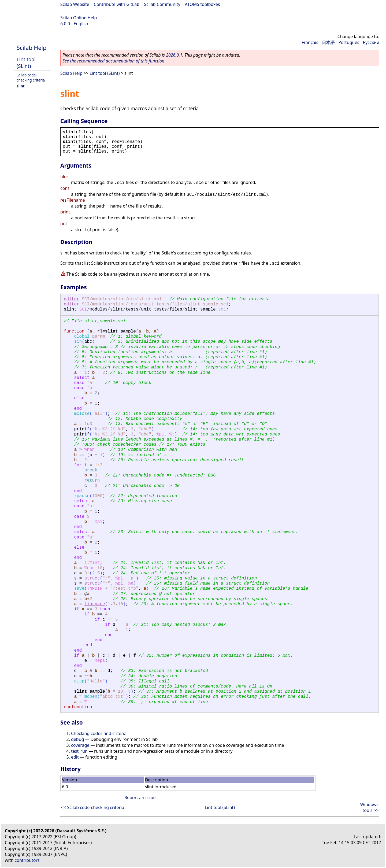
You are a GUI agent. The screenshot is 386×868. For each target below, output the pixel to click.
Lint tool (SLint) (26, 62)
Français (310, 42)
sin (78, 342)
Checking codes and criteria (99, 733)
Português (349, 42)
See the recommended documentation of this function (113, 61)
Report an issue (140, 797)
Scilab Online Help (79, 18)
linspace (95, 604)
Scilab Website (75, 4)
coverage (80, 745)
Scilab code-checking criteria (31, 77)
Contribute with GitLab (117, 4)
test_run (79, 751)
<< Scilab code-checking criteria (93, 807)
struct (92, 578)
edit (75, 757)
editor (72, 299)
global (82, 337)
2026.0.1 (174, 55)
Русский (371, 42)
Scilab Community (162, 4)
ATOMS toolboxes (203, 4)
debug (77, 739)
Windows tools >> (369, 807)
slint (21, 86)
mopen (91, 697)
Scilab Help (31, 48)
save (79, 589)
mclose (82, 414)
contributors (27, 860)
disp (79, 681)
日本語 (328, 42)
